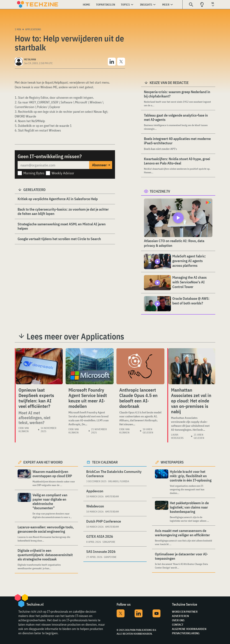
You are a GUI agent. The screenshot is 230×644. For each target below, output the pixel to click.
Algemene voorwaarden (189, 629)
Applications (33, 29)
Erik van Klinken (24, 430)
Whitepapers (172, 462)
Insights (146, 5)
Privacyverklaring (186, 633)
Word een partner (185, 612)
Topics (125, 5)
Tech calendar (105, 462)
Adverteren (180, 616)
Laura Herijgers (177, 436)
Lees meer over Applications (75, 336)
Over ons (178, 620)
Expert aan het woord (43, 462)
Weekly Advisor (63, 173)
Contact (178, 625)
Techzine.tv (160, 191)
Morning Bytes (34, 173)
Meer (166, 5)
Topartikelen (105, 5)
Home (87, 5)
